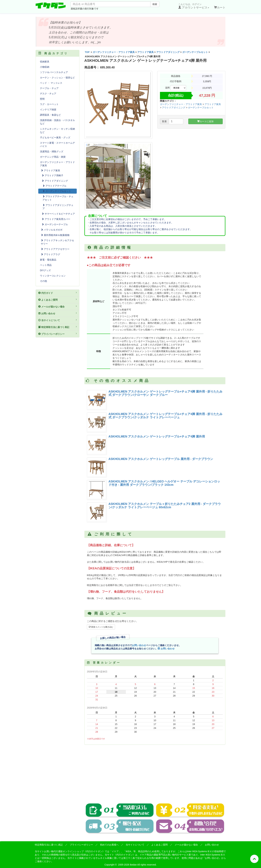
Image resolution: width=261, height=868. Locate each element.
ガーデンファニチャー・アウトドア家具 (114, 52)
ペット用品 (46, 265)
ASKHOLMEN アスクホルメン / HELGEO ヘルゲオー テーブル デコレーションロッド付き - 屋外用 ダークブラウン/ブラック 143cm (164, 483)
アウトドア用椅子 (52, 175)
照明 (42, 99)
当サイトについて (58, 320)
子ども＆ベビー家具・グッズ (55, 138)
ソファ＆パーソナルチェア (54, 72)
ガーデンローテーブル (55, 224)
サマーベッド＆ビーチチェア (58, 214)
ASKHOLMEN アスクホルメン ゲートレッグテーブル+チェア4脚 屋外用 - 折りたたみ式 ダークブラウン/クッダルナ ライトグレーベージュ (166, 416)
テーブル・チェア (49, 88)
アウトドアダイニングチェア (58, 207)
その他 (43, 281)
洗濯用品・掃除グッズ (52, 151)
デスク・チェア (48, 94)
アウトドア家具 (145, 52)
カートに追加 (205, 121)
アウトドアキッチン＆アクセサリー (57, 242)
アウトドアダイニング (168, 52)
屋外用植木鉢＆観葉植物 (55, 235)
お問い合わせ (139, 645)
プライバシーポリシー (58, 334)
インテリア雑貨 (48, 110)
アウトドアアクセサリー (55, 249)
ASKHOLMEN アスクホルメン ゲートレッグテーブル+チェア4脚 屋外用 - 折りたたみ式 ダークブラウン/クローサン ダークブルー (166, 393)
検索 (155, 4)
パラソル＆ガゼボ (52, 230)
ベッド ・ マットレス (51, 83)
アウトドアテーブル (54, 186)
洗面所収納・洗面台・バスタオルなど (57, 122)
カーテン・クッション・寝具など (57, 78)
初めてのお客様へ (109, 845)
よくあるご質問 (58, 300)
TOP (87, 52)
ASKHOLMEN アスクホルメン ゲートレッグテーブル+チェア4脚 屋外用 (157, 436)
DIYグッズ (45, 270)
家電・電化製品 (48, 260)
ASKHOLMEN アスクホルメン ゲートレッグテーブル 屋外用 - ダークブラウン (161, 459)
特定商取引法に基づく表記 (58, 327)
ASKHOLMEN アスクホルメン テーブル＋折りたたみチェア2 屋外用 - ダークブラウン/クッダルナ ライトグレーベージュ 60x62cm (165, 506)
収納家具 (45, 62)
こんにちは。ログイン (194, 6)
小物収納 (45, 67)
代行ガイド (58, 293)
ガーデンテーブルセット (195, 52)
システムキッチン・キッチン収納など (57, 131)
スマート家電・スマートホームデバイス (57, 145)
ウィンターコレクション (53, 276)
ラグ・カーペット (49, 104)
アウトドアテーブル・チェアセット (58, 198)
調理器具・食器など (50, 115)
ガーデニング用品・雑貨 (53, 157)
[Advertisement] (155, 771)
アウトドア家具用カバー (56, 219)
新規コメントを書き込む (101, 627)
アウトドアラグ (50, 254)
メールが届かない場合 (58, 306)
